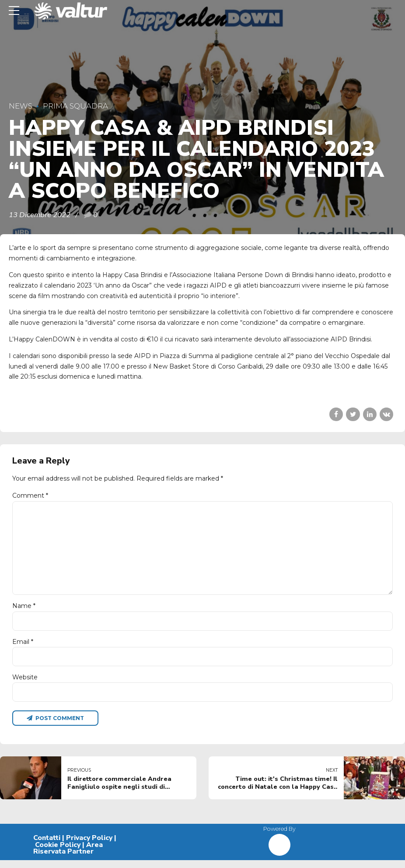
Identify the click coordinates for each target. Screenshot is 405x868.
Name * (24, 611)
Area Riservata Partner (68, 856)
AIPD (143, 356)
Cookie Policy (58, 852)
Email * (23, 647)
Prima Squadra (75, 106)
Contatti (47, 845)
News (21, 106)
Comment (30, 495)
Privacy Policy (89, 845)
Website (25, 683)
